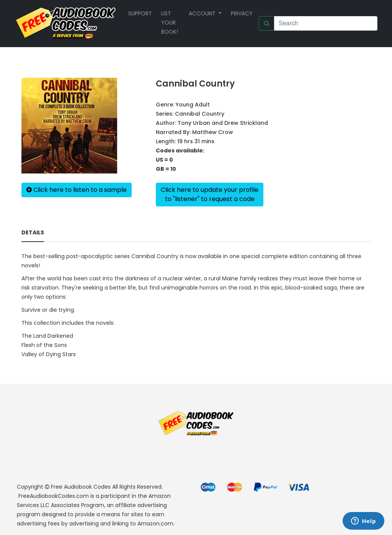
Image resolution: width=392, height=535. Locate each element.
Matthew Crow (213, 132)
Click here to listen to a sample (77, 190)
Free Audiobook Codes (81, 487)
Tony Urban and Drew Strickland (223, 123)
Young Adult (193, 105)
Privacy (242, 13)
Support (140, 13)
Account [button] (203, 13)
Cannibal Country (200, 114)
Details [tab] (33, 232)
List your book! (170, 23)
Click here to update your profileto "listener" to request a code (210, 194)
